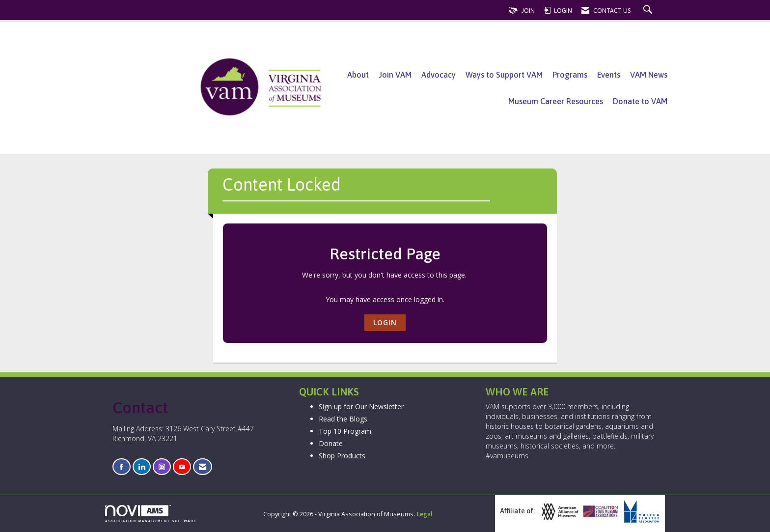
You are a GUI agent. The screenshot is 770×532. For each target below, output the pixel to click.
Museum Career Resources (556, 101)
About (358, 75)
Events (609, 75)
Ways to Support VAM (504, 75)
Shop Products (342, 456)
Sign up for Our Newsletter (361, 406)
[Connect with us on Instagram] (162, 467)
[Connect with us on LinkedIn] (142, 467)
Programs (570, 75)
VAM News (649, 75)
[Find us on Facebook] (122, 467)
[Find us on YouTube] (182, 467)
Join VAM (395, 75)
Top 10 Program (345, 431)
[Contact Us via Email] (203, 467)
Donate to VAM (640, 101)
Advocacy (439, 75)
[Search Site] (649, 11)
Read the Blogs (343, 419)
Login (385, 322)
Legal (424, 514)
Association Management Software (151, 514)
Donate (331, 443)
